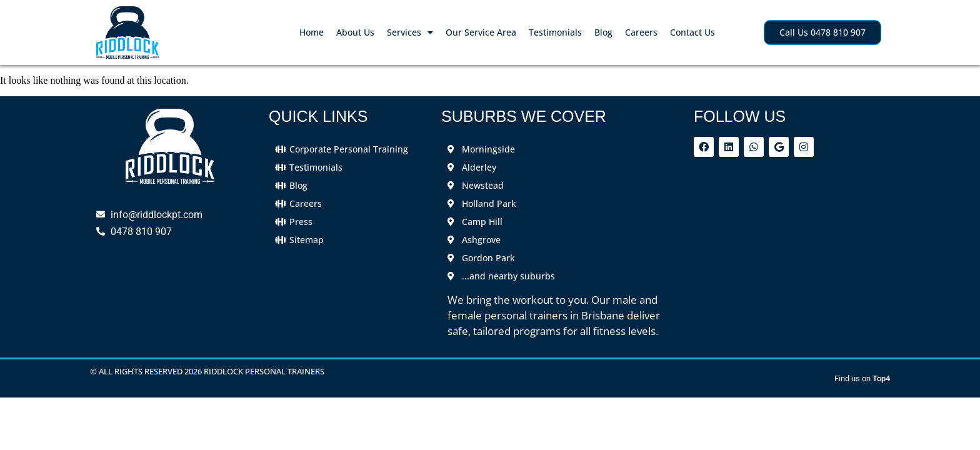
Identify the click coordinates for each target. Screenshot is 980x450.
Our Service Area (481, 32)
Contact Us (692, 32)
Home (312, 32)
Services (410, 32)
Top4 (881, 378)
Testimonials (555, 32)
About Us (355, 32)
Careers (641, 32)
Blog (603, 32)
